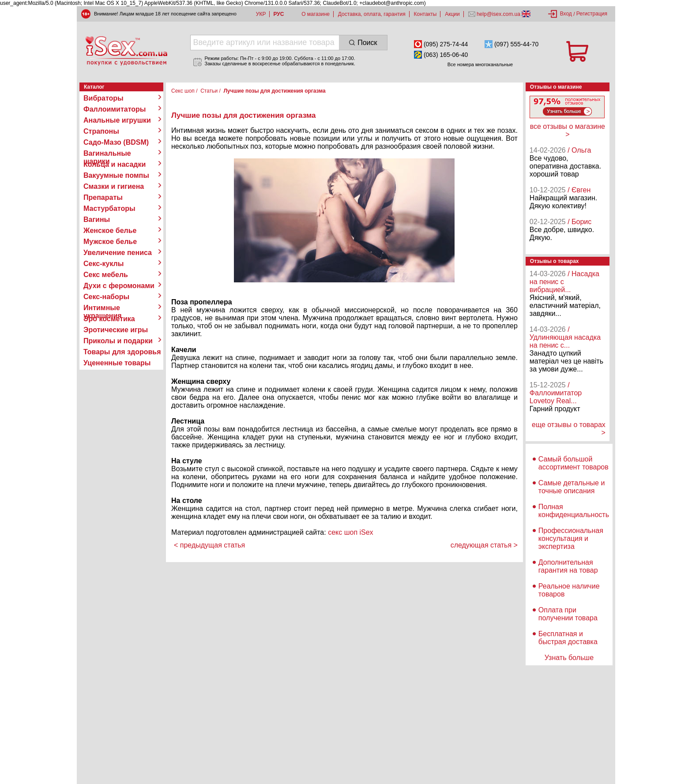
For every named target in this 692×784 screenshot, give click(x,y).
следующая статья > (484, 545)
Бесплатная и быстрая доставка (568, 638)
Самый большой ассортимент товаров (574, 463)
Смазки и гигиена (114, 186)
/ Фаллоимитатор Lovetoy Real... (556, 393)
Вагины (97, 219)
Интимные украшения (103, 308)
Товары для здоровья (122, 352)
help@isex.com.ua (499, 14)
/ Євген (579, 190)
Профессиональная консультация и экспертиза (571, 538)
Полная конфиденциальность (574, 511)
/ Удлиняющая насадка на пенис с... (565, 337)
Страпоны (101, 131)
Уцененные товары (117, 363)
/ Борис (579, 222)
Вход (566, 14)
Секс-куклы (103, 264)
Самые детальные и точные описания (572, 487)
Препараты (103, 197)
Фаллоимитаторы (115, 109)
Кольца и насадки (115, 164)
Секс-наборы (106, 297)
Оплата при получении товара (568, 614)
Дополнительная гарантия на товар (568, 566)
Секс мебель (106, 275)
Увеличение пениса (118, 253)
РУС (278, 14)
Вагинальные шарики (107, 154)
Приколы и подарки (118, 341)
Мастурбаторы (109, 208)
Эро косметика (109, 319)
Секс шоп (183, 91)
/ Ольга (579, 150)
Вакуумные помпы (116, 175)
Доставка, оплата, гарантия (372, 14)
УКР (261, 14)
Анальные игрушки (117, 120)
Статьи (209, 91)
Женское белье (110, 231)
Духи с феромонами (119, 286)
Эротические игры (116, 330)
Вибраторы (103, 98)
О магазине (316, 14)
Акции (452, 14)
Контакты (425, 14)
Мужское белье (110, 242)
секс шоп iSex (351, 532)
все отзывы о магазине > (568, 130)
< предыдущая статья (209, 545)
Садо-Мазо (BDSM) (116, 142)
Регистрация (592, 14)
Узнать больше (569, 658)
